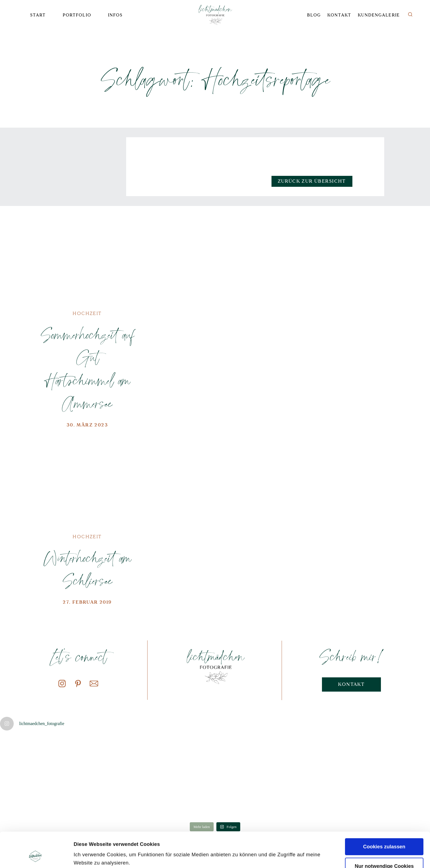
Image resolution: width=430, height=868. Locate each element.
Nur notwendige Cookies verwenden (384, 836)
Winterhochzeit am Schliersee (87, 569)
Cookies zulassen (384, 814)
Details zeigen (90, 856)
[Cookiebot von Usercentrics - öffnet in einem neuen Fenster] (36, 856)
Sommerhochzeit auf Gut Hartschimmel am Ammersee (87, 369)
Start (38, 15)
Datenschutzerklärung (122, 838)
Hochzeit (87, 313)
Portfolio (77, 15)
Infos (115, 15)
